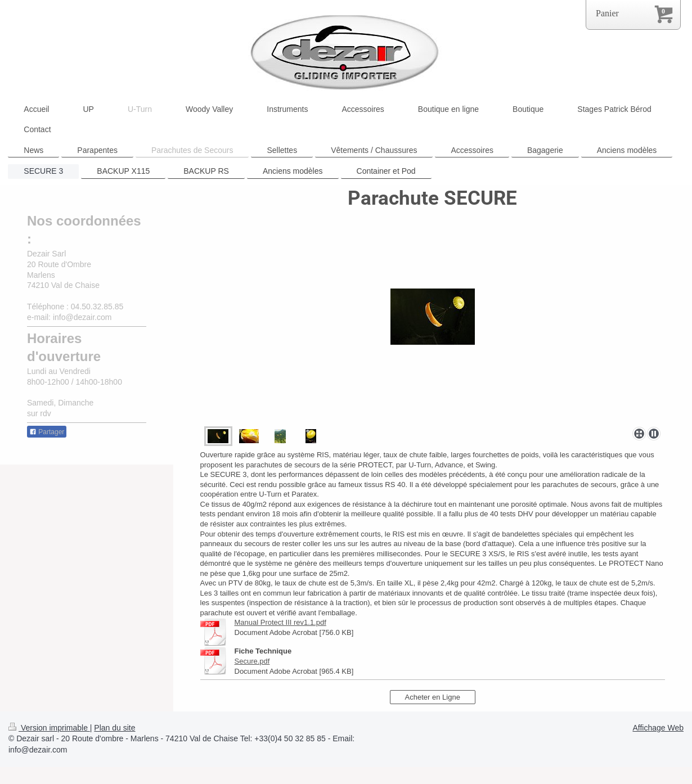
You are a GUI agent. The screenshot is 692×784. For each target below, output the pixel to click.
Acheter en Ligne (433, 697)
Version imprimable (49, 728)
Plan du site (114, 728)
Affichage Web (658, 728)
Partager (47, 432)
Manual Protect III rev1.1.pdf (280, 622)
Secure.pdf (252, 661)
